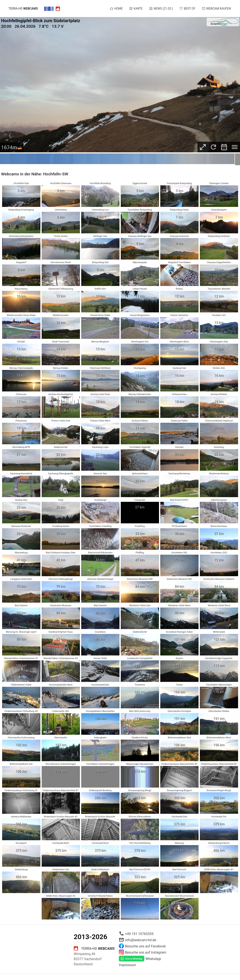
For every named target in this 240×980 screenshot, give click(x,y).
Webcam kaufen (216, 9)
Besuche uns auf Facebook (145, 946)
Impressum (127, 965)
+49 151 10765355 (139, 934)
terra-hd (23, 9)
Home (116, 9)
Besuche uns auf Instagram (146, 952)
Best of (187, 9)
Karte (136, 9)
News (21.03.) (161, 9)
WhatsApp (153, 959)
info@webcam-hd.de (141, 940)
